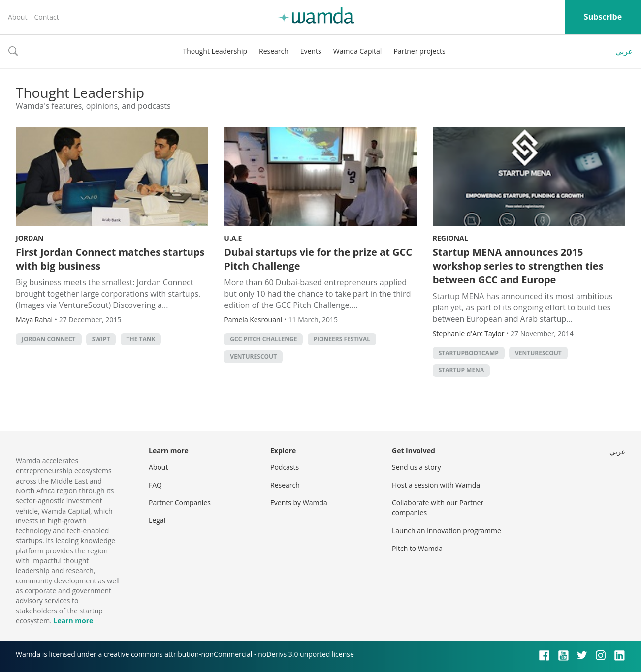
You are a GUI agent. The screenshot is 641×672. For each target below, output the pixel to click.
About (17, 17)
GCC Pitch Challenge (263, 339)
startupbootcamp (469, 353)
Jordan (30, 238)
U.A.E (233, 238)
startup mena (462, 370)
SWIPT (101, 339)
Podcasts (285, 467)
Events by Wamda (299, 503)
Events (311, 51)
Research (274, 51)
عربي (624, 51)
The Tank (141, 339)
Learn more (73, 621)
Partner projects (419, 51)
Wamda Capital (358, 51)
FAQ (155, 485)
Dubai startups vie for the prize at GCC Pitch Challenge (318, 259)
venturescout (253, 356)
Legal (157, 520)
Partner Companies (180, 503)
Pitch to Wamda (417, 548)
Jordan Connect (49, 339)
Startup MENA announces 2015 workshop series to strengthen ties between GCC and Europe (518, 266)
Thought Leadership (215, 51)
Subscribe (603, 17)
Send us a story (416, 467)
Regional (450, 238)
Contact (46, 17)
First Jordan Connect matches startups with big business (110, 259)
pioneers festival (342, 339)
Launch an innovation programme (447, 531)
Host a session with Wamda (436, 485)
